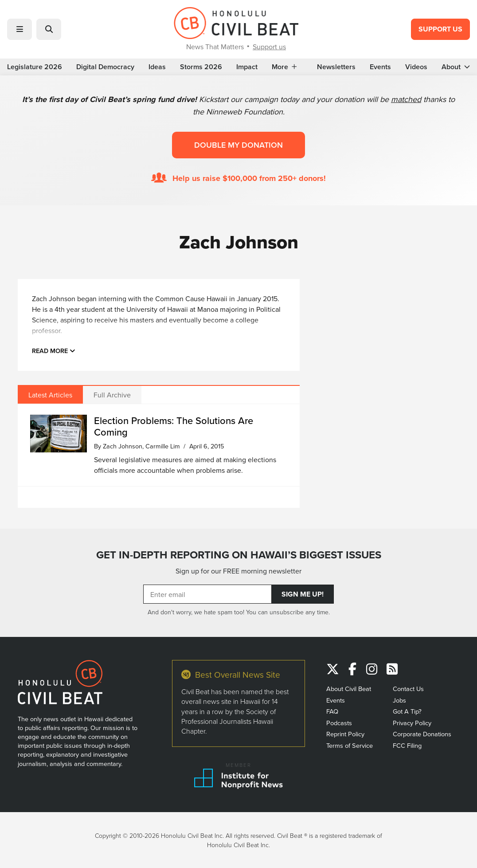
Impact (247, 67)
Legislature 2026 (35, 67)
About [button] (456, 67)
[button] (20, 29)
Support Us (440, 29)
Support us (269, 47)
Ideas (157, 67)
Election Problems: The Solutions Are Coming (174, 426)
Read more (54, 351)
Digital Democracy (105, 67)
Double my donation (238, 145)
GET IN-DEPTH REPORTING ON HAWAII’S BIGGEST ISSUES (239, 555)
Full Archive (112, 395)
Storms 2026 (201, 67)
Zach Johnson (123, 446)
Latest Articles (50, 395)
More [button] (284, 67)
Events (380, 67)
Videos (416, 67)
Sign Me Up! (303, 594)
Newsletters (336, 67)
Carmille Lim (163, 446)
